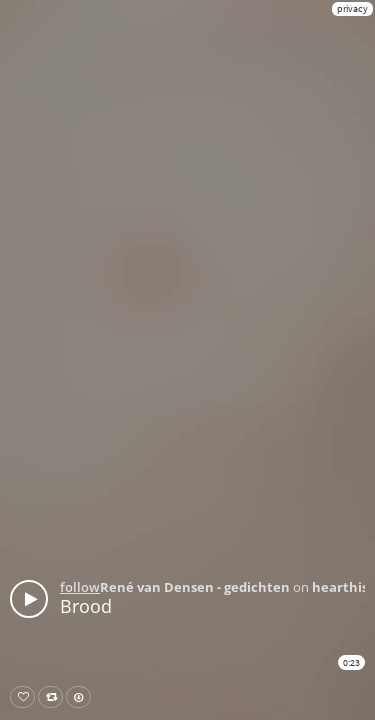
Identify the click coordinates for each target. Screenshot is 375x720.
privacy (352, 8)
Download (82, 697)
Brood (86, 606)
